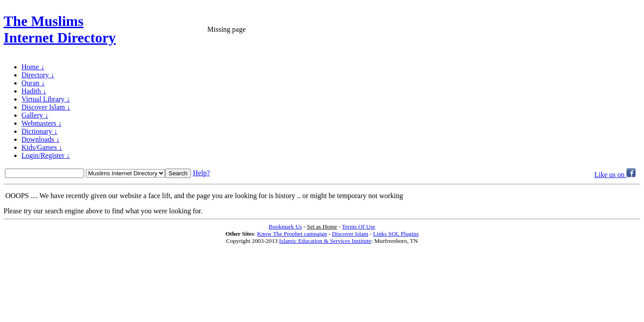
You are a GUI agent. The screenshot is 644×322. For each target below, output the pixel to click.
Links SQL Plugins (396, 234)
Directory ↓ (38, 75)
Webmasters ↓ (42, 123)
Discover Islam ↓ (46, 107)
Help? (201, 173)
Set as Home (322, 227)
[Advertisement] (536, 30)
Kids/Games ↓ (42, 147)
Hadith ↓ (34, 91)
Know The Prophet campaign (292, 234)
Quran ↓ (33, 83)
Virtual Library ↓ (46, 99)
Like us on (615, 175)
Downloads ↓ (40, 139)
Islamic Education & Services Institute (325, 241)
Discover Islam (350, 234)
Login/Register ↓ (46, 155)
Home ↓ (33, 67)
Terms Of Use (359, 227)
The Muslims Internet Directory (60, 29)
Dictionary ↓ (39, 131)
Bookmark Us (285, 227)
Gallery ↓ (35, 115)
